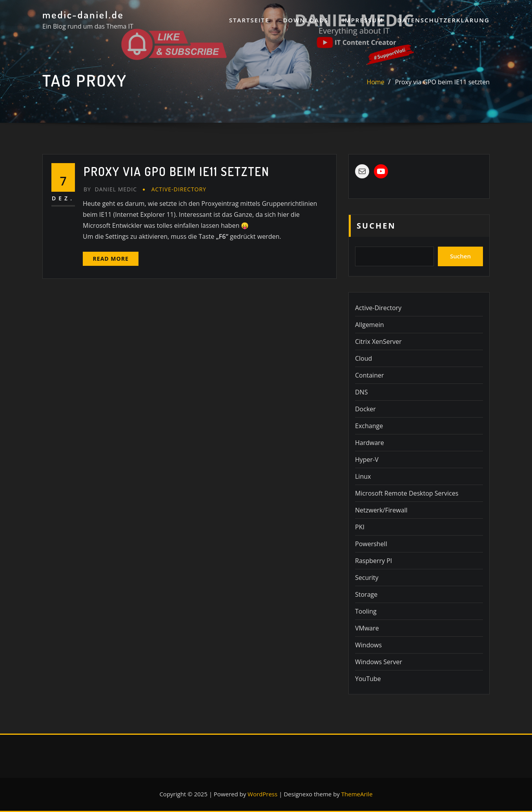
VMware (367, 628)
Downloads (306, 20)
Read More (111, 259)
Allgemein (370, 325)
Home (376, 82)
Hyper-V (367, 460)
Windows (368, 645)
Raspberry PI (373, 561)
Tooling (366, 611)
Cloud (363, 358)
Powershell (371, 544)
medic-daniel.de (83, 15)
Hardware (370, 443)
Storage (366, 594)
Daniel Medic (110, 189)
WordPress (262, 794)
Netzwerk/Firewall (381, 510)
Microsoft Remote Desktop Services (407, 493)
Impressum (363, 20)
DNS (361, 392)
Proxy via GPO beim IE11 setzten (442, 82)
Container (369, 375)
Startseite (249, 20)
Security (367, 578)
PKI (360, 527)
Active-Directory (179, 189)
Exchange (369, 426)
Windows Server (379, 662)
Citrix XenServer (378, 342)
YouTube (368, 679)
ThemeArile (357, 794)
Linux (363, 476)
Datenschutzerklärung (443, 20)
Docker (365, 409)
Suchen (376, 226)
